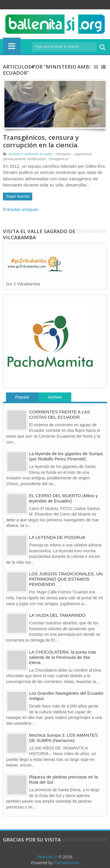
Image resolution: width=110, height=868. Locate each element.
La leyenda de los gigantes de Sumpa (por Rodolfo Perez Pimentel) (66, 456)
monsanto (63, 154)
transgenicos (59, 159)
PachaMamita (67, 863)
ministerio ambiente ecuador (30, 154)
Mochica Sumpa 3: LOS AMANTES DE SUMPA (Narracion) (63, 738)
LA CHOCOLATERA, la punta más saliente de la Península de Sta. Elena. (63, 657)
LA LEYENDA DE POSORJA (57, 537)
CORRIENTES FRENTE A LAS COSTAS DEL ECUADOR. (60, 414)
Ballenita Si (47, 857)
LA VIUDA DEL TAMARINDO (57, 615)
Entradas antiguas (21, 209)
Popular (22, 397)
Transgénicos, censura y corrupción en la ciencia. (41, 141)
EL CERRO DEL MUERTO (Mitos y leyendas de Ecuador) (63, 498)
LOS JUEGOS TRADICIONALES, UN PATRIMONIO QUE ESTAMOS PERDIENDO (66, 579)
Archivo (55, 397)
